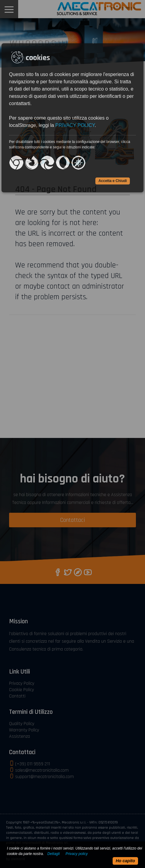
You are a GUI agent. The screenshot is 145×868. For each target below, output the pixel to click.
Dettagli (53, 854)
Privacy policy (76, 854)
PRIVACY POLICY (75, 125)
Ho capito (125, 861)
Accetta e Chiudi (113, 181)
